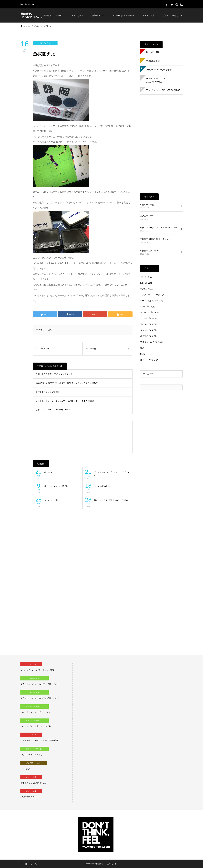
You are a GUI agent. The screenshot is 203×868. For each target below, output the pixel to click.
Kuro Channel (146, 283)
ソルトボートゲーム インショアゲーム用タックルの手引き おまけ (65, 401)
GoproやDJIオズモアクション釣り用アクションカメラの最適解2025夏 (67, 383)
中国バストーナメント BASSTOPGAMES (156, 80)
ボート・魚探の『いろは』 (152, 301)
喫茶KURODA (98, 15)
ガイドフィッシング (149, 360)
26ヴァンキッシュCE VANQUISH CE (163, 90)
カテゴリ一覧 (78, 15)
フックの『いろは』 (149, 330)
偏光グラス (49, 472)
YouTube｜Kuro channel (123, 15)
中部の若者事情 (153, 61)
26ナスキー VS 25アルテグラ (159, 70)
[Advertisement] (83, 437)
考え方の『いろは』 (149, 336)
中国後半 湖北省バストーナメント (155, 239)
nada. (143, 354)
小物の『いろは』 (45, 43)
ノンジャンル (146, 277)
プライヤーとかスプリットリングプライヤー (112, 474)
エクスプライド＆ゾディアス (153, 295)
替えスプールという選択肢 (56, 486)
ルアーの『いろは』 (149, 318)
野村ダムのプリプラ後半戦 (48, 392)
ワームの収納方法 (102, 486)
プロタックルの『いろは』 (152, 342)
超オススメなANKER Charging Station (53, 410)
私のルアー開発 (153, 52)
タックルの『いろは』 (150, 312)
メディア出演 (148, 15)
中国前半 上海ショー (149, 251)
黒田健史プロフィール (53, 15)
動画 (142, 348)
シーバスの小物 (51, 500)
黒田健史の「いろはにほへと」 (106, 864)
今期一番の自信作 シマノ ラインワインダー (55, 374)
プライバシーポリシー (173, 15)
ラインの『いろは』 (149, 324)
